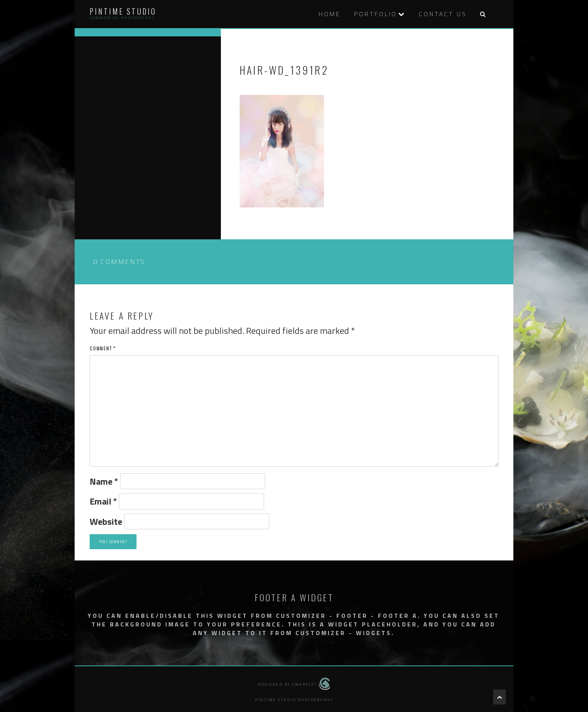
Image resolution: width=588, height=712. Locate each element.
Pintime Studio (123, 11)
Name (104, 481)
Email (103, 501)
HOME (330, 14)
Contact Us (443, 14)
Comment (103, 348)
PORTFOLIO (376, 14)
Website (106, 521)
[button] (483, 14)
